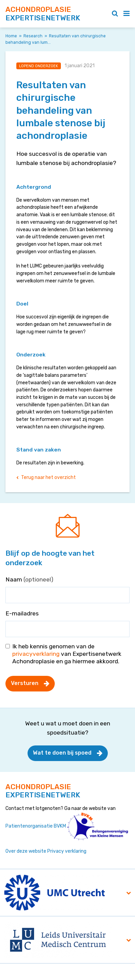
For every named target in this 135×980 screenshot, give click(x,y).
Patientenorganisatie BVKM (36, 826)
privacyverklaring (36, 654)
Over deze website (26, 851)
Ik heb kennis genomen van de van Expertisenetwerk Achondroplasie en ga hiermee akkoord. (67, 654)
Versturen (25, 683)
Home (11, 36)
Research (33, 36)
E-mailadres (22, 613)
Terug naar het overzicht (48, 477)
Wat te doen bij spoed (62, 753)
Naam (29, 579)
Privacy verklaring (67, 851)
